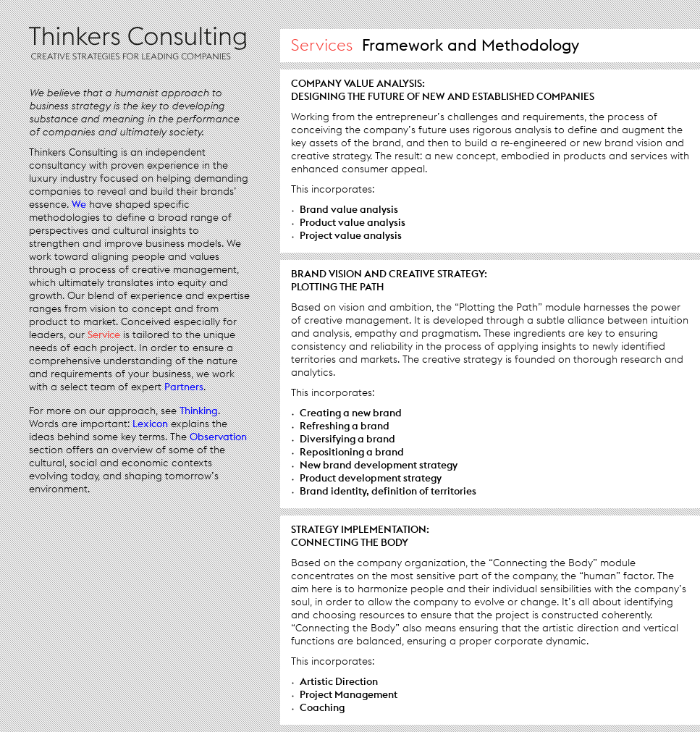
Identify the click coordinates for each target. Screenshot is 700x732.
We (79, 204)
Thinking (199, 411)
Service (104, 335)
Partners (184, 387)
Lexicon (150, 424)
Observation (218, 437)
